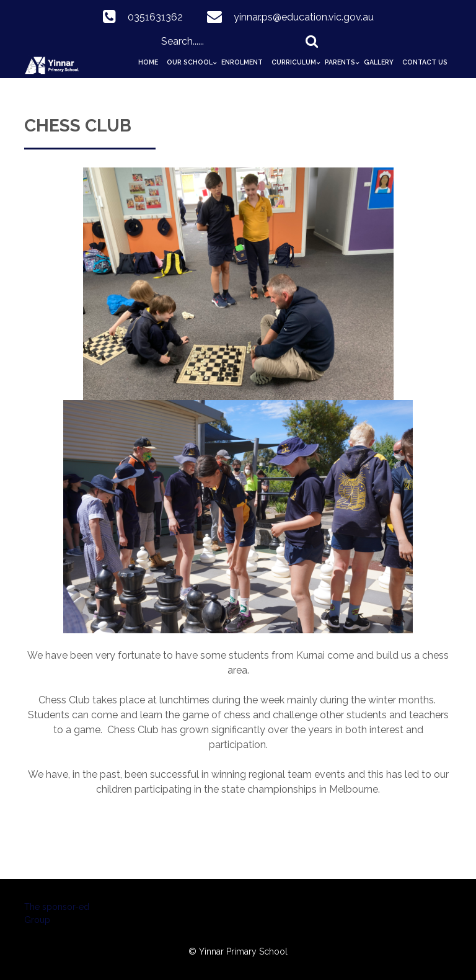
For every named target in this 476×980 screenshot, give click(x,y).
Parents (340, 62)
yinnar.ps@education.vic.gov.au (304, 17)
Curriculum (294, 62)
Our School (190, 62)
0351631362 (155, 17)
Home (148, 62)
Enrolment (242, 62)
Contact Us (425, 62)
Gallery (379, 62)
